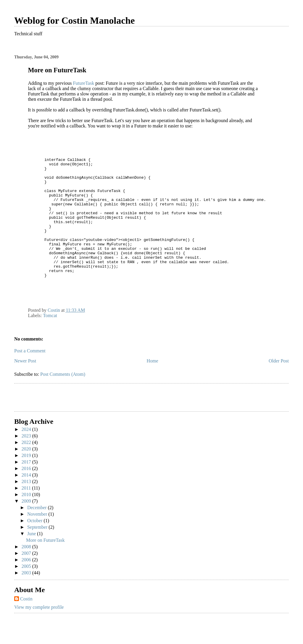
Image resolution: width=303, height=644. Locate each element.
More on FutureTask (45, 565)
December (38, 532)
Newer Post (25, 386)
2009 (27, 526)
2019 (27, 480)
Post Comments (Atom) (63, 399)
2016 (27, 493)
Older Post (279, 386)
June (32, 558)
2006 (27, 585)
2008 (27, 572)
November (38, 539)
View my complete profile (39, 632)
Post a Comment (30, 376)
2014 (27, 500)
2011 (27, 513)
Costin (26, 624)
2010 (27, 519)
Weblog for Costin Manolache (74, 20)
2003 (27, 598)
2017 (27, 487)
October (36, 545)
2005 (27, 591)
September (38, 552)
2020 (27, 474)
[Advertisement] (49, 423)
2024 (27, 454)
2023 (27, 461)
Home (153, 386)
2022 (27, 467)
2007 (27, 578)
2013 (27, 506)
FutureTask (83, 83)
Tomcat (50, 340)
